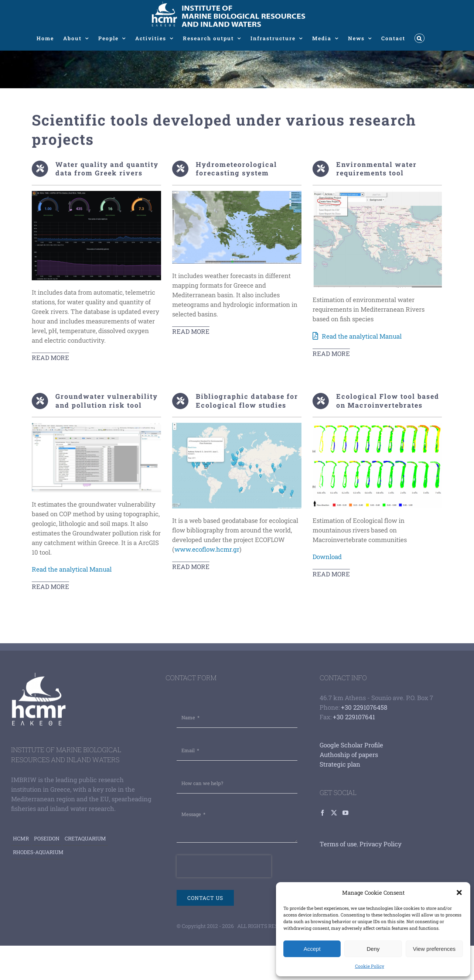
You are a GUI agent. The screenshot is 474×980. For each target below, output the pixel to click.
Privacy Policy (381, 844)
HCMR (21, 838)
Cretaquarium (85, 838)
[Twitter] (334, 813)
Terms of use (338, 844)
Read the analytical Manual (362, 336)
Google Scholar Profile (351, 745)
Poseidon (47, 838)
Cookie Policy (370, 966)
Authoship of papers (349, 755)
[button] (459, 892)
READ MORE (191, 331)
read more (50, 587)
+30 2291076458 (364, 707)
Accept (312, 949)
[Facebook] (323, 813)
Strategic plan (340, 764)
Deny (373, 949)
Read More (50, 358)
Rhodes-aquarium (38, 852)
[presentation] (224, 866)
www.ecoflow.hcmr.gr (207, 549)
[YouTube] (345, 813)
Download (327, 557)
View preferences (434, 949)
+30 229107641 (354, 717)
